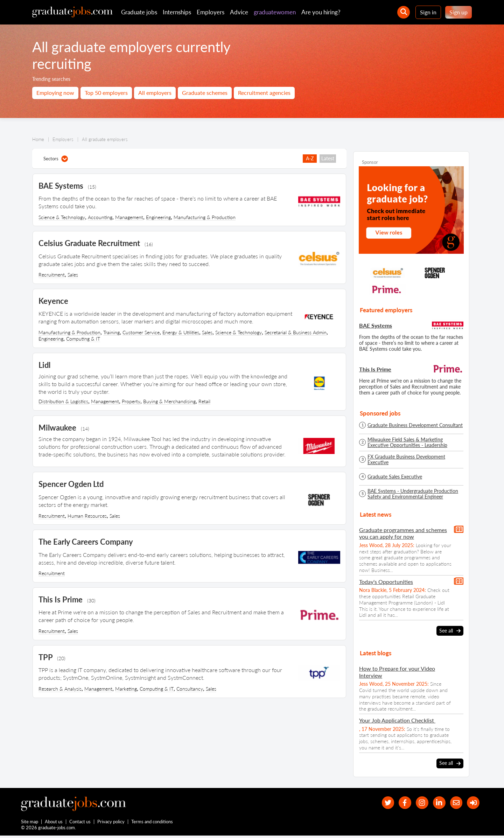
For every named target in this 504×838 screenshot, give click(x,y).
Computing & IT (83, 339)
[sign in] (472, 802)
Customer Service (141, 332)
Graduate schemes (205, 93)
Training (111, 332)
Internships (177, 12)
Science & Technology (62, 217)
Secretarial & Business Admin (296, 332)
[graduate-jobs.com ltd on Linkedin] (435, 802)
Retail (204, 401)
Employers (211, 12)
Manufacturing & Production (205, 217)
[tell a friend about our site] (453, 802)
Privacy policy (111, 823)
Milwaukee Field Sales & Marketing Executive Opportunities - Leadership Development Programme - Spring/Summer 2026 (414, 442)
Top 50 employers (106, 93)
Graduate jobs (139, 12)
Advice (239, 12)
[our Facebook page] (397, 802)
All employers (155, 93)
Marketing (126, 689)
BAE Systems (376, 325)
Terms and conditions (152, 823)
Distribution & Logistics (63, 401)
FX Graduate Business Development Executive (406, 460)
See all (450, 630)
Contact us (80, 823)
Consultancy (190, 689)
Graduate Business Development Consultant (415, 425)
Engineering (158, 217)
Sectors (56, 159)
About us (54, 823)
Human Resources (87, 516)
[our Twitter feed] (378, 802)
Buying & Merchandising (169, 401)
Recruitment (52, 275)
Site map (30, 823)
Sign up (458, 12)
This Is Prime (375, 369)
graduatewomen (275, 12)
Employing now (55, 93)
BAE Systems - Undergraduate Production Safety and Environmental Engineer (413, 494)
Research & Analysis (60, 689)
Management (129, 217)
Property (131, 401)
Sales (73, 275)
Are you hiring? (321, 12)
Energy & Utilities (181, 332)
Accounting (100, 217)
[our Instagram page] (416, 802)
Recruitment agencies (264, 93)
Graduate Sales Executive (395, 477)
